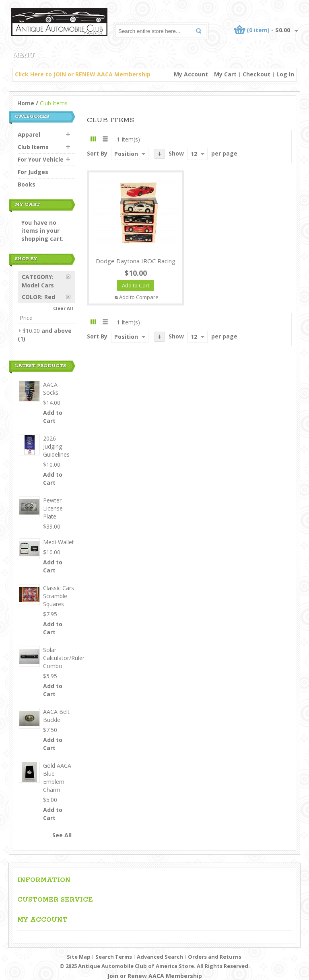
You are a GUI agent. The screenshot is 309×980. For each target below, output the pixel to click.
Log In (285, 74)
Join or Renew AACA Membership (155, 976)
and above (47, 331)
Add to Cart (53, 417)
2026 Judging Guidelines (56, 446)
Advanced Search (160, 957)
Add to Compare (139, 297)
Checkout (256, 74)
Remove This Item (71, 277)
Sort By (97, 153)
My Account (191, 74)
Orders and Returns (215, 957)
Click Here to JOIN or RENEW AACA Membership (83, 74)
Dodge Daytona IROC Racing (136, 261)
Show (176, 153)
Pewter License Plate (53, 508)
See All (62, 835)
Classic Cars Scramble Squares (59, 596)
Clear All (63, 308)
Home (26, 103)
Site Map (79, 957)
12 (194, 154)
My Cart (225, 74)
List (105, 139)
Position (126, 154)
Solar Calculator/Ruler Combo (64, 658)
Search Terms (114, 957)
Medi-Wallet (59, 542)
